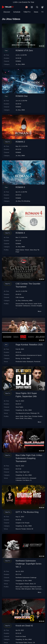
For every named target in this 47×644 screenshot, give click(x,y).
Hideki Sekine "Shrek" (23, 250)
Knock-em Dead (21, 636)
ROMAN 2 (20, 142)
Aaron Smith (20, 416)
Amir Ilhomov (29, 304)
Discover (7, 12)
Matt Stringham (26, 589)
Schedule (17, 12)
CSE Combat (20, 297)
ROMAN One (22, 96)
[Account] (42, 7)
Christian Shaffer (37, 416)
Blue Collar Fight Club (23, 472)
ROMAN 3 (20, 187)
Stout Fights (19, 407)
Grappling (19, 410)
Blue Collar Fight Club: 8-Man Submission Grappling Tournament (29, 458)
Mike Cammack (37, 589)
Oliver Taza (28, 416)
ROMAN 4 (20, 233)
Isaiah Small (37, 304)
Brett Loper (19, 587)
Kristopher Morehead (30, 587)
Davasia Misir (20, 304)
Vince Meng (28, 418)
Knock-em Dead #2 (24, 626)
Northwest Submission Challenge (26, 577)
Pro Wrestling (26, 201)
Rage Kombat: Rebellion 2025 (29, 345)
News (36, 12)
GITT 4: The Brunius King (27, 512)
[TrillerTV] (8, 7)
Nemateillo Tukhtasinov (23, 306)
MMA (23, 64)
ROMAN (18, 61)
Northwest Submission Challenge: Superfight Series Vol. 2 (29, 564)
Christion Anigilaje (36, 306)
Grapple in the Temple (23, 523)
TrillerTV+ (27, 12)
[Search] (37, 7)
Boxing (18, 358)
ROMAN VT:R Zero (24, 51)
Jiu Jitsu (18, 64)
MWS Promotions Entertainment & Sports (29, 355)
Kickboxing (25, 300)
